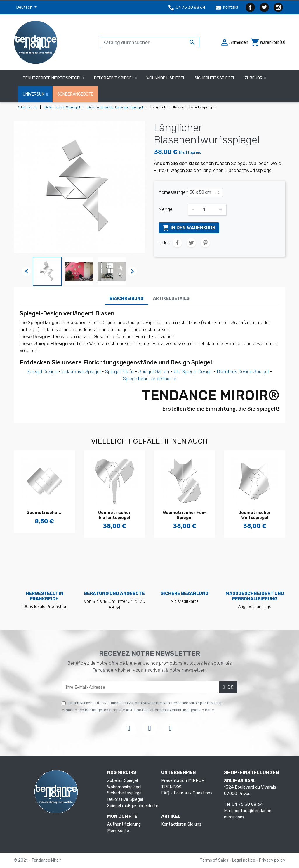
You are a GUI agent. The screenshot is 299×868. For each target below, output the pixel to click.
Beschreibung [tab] (127, 299)
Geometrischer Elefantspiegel (114, 515)
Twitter (264, 7)
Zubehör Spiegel (122, 781)
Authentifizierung (124, 824)
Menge (166, 209)
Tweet (191, 243)
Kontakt (227, 7)
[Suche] (149, 42)
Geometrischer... (45, 513)
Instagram (278, 7)
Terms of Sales (215, 860)
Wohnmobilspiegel (124, 787)
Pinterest (205, 243)
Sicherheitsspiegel (125, 793)
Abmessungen (173, 192)
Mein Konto (118, 831)
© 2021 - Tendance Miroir (37, 860)
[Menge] (206, 209)
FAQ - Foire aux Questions (187, 793)
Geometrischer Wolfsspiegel (255, 515)
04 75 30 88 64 (187, 7)
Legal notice (244, 860)
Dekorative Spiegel (125, 800)
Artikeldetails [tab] (171, 299)
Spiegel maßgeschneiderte (133, 806)
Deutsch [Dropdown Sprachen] (25, 7)
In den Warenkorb (189, 228)
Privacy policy (272, 860)
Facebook (250, 7)
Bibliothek (227, 372)
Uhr (177, 372)
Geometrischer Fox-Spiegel (185, 515)
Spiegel (146, 372)
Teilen (177, 243)
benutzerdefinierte (157, 379)
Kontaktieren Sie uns (181, 824)
